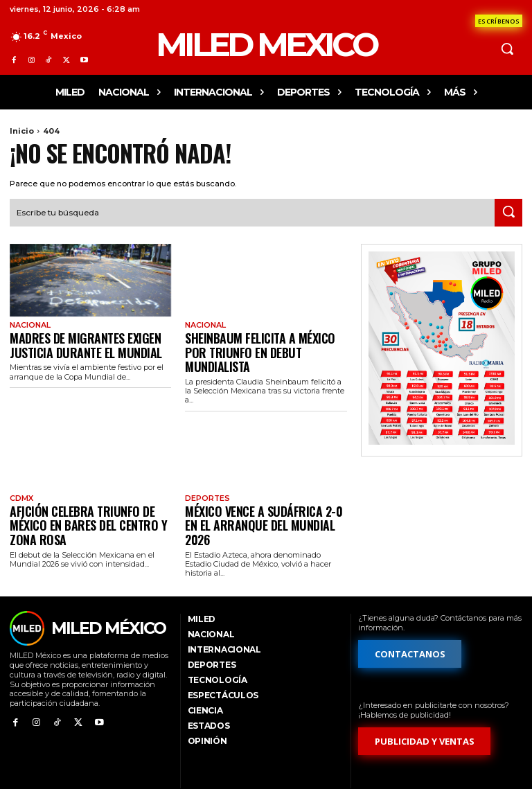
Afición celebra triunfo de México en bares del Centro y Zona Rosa (87, 494)
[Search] (508, 211)
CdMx (21, 477)
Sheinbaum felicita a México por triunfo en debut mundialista (258, 340)
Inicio (22, 131)
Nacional (29, 323)
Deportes (206, 477)
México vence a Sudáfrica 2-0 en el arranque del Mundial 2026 (263, 494)
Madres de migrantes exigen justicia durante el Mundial (73, 340)
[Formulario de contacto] (499, 21)
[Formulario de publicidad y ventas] (425, 701)
